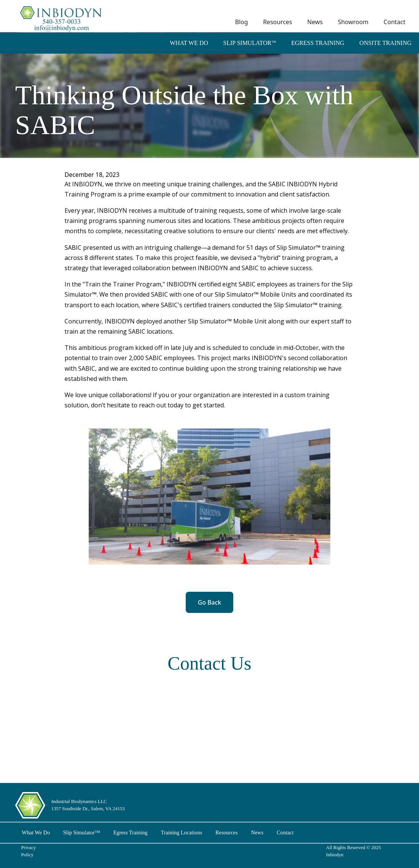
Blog (242, 22)
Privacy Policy (28, 851)
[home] (62, 17)
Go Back (209, 602)
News (315, 22)
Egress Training (318, 43)
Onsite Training (385, 43)
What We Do (189, 43)
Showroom (353, 22)
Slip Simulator (250, 43)
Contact (394, 22)
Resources (278, 22)
